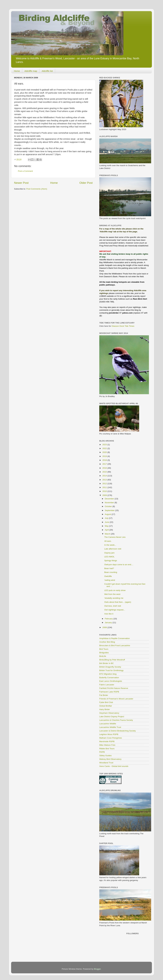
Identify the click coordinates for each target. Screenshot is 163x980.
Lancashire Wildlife (108, 724)
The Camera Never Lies (115, 537)
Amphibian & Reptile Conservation (115, 638)
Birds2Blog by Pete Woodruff (112, 660)
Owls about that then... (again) (118, 602)
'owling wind (110, 580)
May (107, 526)
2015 (105, 472)
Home (17, 71)
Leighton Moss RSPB (109, 734)
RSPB (102, 752)
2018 (105, 460)
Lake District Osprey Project (112, 717)
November (110, 503)
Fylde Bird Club (106, 702)
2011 (105, 487)
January (109, 623)
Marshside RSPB (107, 741)
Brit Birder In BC (107, 663)
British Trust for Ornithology (111, 670)
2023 (105, 445)
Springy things (111, 561)
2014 (105, 476)
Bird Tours (104, 649)
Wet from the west (112, 594)
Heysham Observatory (109, 713)
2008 (105, 627)
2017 (105, 464)
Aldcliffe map (31, 71)
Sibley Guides (105, 756)
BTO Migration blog (108, 674)
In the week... (110, 545)
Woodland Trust (106, 763)
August (108, 514)
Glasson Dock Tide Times (123, 326)
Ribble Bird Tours (107, 749)
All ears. (108, 541)
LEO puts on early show (115, 590)
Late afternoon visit (113, 549)
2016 (105, 468)
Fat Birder (104, 695)
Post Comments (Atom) (37, 189)
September (110, 510)
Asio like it (109, 614)
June (107, 522)
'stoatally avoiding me (114, 598)
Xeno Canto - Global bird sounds (114, 766)
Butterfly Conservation (109, 678)
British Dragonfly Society (110, 667)
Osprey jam (109, 553)
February (109, 619)
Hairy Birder (105, 709)
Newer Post (21, 183)
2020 (105, 452)
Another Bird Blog (107, 642)
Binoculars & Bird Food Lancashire (115, 645)
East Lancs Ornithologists (111, 681)
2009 (105, 495)
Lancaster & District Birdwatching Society (118, 731)
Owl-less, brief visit (113, 606)
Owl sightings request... (115, 610)
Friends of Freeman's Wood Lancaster (116, 699)
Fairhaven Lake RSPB (109, 692)
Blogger (97, 969)
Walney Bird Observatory (110, 759)
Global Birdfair (106, 706)
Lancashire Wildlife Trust (110, 727)
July (107, 518)
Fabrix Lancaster (107, 685)
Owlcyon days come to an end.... (119, 565)
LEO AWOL (109, 557)
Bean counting (111, 572)
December (110, 499)
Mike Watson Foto (107, 745)
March (108, 534)
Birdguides (104, 653)
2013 (105, 480)
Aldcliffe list (47, 71)
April (107, 530)
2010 (105, 491)
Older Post (86, 183)
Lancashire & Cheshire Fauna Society (116, 720)
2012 (105, 484)
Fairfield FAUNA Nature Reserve (114, 688)
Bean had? (109, 568)
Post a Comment (25, 171)
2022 (105, 448)
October (109, 506)
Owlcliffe (108, 576)
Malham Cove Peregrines (111, 738)
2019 (105, 456)
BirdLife (103, 656)
